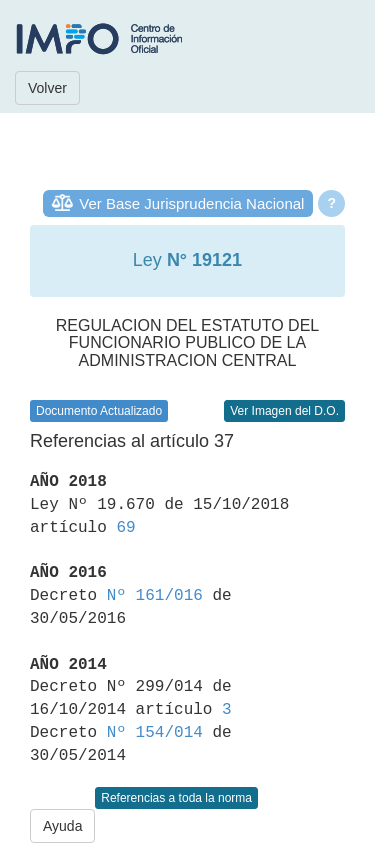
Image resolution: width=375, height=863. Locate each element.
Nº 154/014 (155, 733)
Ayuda (62, 826)
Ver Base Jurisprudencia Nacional (191, 203)
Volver (47, 88)
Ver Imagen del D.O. (284, 411)
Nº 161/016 (155, 596)
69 (125, 528)
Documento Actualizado (99, 411)
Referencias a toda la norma (176, 798)
